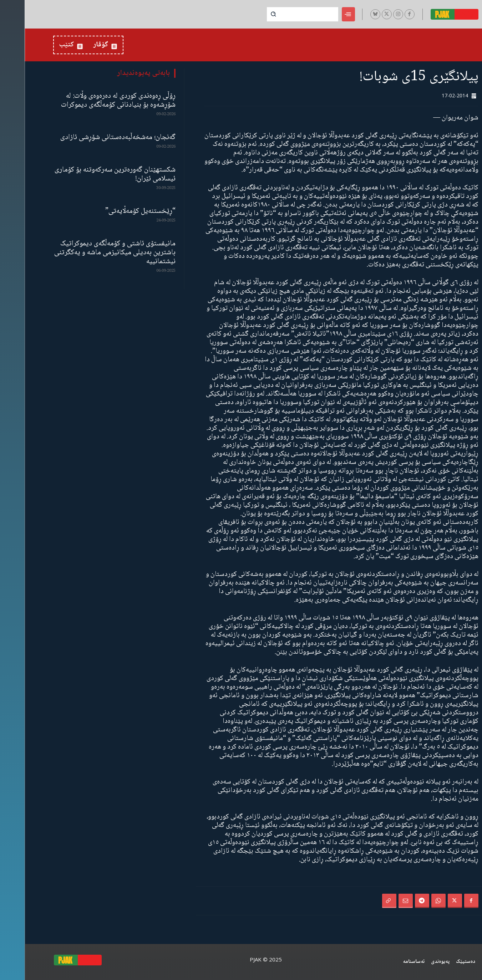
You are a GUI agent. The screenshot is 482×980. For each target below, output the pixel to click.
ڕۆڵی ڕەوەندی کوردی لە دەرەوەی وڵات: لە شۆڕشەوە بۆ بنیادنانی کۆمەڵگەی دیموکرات (94, 101)
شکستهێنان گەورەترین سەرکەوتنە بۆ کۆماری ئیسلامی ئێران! (90, 174)
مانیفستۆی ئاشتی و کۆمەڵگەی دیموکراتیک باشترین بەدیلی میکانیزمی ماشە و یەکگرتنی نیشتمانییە (90, 253)
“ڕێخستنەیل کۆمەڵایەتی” (116, 211)
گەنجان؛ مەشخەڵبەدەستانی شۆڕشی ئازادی (93, 137)
